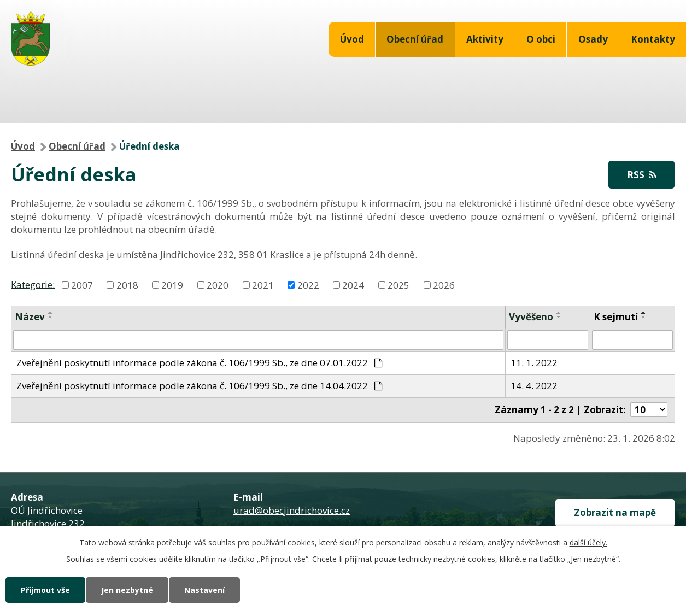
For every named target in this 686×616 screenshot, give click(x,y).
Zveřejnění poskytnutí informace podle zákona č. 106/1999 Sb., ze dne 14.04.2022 (200, 386)
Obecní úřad (415, 39)
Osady (593, 39)
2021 (263, 285)
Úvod (352, 39)
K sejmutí (616, 317)
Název (30, 317)
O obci (541, 39)
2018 (127, 285)
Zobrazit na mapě (615, 512)
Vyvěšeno (531, 317)
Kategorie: (33, 284)
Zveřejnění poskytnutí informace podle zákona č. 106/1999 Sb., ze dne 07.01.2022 (200, 363)
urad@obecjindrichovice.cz (292, 510)
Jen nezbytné (127, 590)
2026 (444, 285)
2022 (308, 285)
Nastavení (204, 590)
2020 (218, 285)
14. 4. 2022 (534, 386)
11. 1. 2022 (534, 363)
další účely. (588, 542)
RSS (642, 175)
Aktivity (485, 39)
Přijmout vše (45, 590)
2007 (82, 285)
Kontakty (653, 39)
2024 (353, 285)
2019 (172, 285)
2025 (398, 285)
